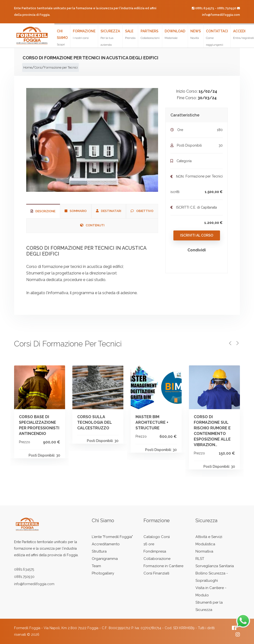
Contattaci (217, 38)
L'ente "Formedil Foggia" (112, 537)
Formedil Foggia (27, 628)
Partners (150, 34)
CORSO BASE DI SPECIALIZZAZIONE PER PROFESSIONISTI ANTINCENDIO (39, 425)
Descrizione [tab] (43, 211)
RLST (200, 559)
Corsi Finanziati (156, 573)
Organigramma (105, 559)
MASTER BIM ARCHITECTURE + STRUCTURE (152, 422)
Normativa (204, 551)
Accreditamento (106, 544)
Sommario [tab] (76, 211)
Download (175, 34)
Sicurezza (110, 38)
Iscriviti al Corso (197, 235)
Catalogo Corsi (157, 537)
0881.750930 (227, 8)
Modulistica (205, 544)
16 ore (149, 544)
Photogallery (103, 573)
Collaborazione (157, 559)
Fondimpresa (155, 551)
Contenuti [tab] (92, 225)
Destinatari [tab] (109, 211)
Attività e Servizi (209, 537)
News (196, 34)
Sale (130, 34)
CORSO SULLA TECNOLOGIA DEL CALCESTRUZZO (95, 422)
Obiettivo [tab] (142, 211)
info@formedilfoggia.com (221, 15)
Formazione (84, 34)
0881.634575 (205, 8)
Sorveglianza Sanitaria (215, 566)
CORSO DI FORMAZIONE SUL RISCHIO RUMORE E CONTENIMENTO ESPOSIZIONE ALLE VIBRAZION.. (212, 431)
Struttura (99, 551)
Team (96, 566)
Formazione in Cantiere (163, 566)
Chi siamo (62, 38)
